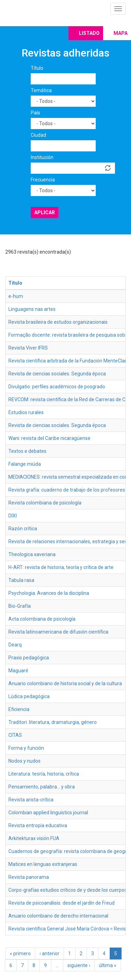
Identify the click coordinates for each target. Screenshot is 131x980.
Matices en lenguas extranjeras (43, 864)
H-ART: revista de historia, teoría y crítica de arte (61, 567)
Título (37, 68)
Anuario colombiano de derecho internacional (58, 916)
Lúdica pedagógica (29, 696)
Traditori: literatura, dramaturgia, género (53, 722)
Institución (42, 157)
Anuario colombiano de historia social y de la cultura (65, 683)
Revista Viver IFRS (28, 348)
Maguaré (18, 671)
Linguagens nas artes (32, 309)
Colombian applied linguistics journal (48, 813)
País (35, 113)
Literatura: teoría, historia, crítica (44, 774)
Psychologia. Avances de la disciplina (49, 593)
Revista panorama (29, 877)
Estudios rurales (26, 412)
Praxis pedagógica (29, 658)
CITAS (15, 735)
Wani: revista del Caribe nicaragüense (49, 438)
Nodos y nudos (24, 761)
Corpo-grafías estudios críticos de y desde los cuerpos (68, 890)
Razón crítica (23, 529)
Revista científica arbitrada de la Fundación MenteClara (69, 361)
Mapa (121, 33)
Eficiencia (19, 709)
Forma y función (26, 748)
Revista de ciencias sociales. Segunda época (57, 374)
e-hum (16, 296)
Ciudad (38, 135)
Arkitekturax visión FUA (34, 838)
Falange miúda (25, 464)
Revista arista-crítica (31, 800)
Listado (89, 33)
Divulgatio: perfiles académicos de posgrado (57, 387)
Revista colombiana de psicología (45, 503)
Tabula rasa (21, 580)
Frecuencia (43, 180)
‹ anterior (49, 953)
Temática (41, 90)
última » (108, 965)
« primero (20, 953)
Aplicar (45, 212)
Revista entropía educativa (38, 825)
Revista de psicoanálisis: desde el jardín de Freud (61, 903)
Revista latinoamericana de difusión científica (58, 632)
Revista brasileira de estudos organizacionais (58, 322)
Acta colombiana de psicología (42, 619)
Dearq (15, 645)
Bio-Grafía (20, 606)
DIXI (13, 516)
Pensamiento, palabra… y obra (42, 787)
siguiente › (79, 965)
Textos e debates (27, 451)
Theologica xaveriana (32, 554)
